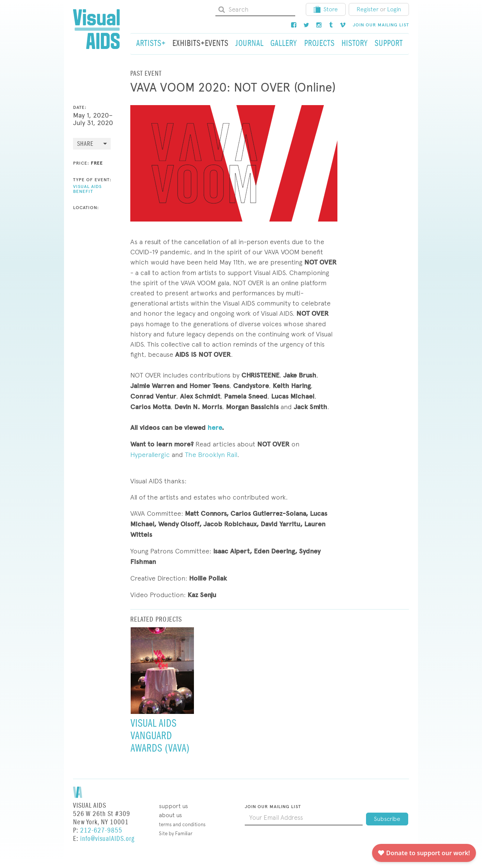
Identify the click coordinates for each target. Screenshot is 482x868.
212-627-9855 (101, 831)
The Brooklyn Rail (211, 455)
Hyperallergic (150, 455)
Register (368, 9)
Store (326, 9)
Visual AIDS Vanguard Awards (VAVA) (160, 736)
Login (394, 9)
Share (85, 144)
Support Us (173, 806)
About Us (170, 815)
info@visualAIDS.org (107, 839)
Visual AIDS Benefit (87, 189)
